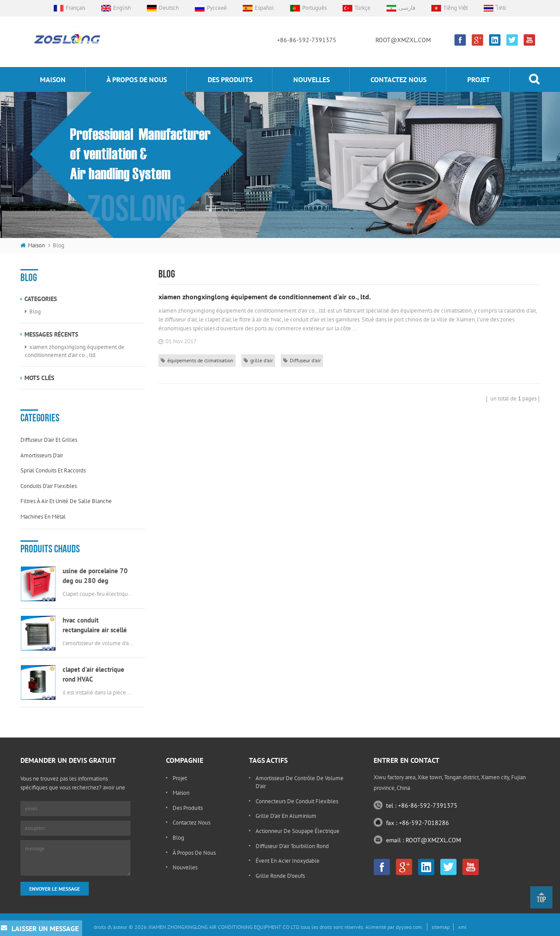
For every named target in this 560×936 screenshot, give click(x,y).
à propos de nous (137, 79)
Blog (35, 311)
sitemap (441, 927)
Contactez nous (398, 79)
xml (462, 927)
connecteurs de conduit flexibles (297, 801)
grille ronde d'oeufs (280, 876)
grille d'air (258, 360)
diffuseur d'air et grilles (49, 440)
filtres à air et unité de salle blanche (66, 501)
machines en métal (43, 517)
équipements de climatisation (197, 360)
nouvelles (312, 79)
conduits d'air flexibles (49, 486)
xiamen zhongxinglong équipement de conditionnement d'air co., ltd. (75, 351)
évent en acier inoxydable (288, 861)
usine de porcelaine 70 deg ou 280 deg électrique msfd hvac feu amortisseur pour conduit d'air (98, 576)
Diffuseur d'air (302, 360)
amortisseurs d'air (42, 455)
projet (479, 79)
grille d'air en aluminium (286, 816)
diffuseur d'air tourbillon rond (292, 846)
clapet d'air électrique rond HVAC (93, 674)
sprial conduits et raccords (53, 470)
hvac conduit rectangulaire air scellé (95, 625)
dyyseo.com (409, 927)
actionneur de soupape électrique (298, 831)
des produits (230, 79)
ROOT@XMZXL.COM (403, 40)
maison (53, 79)
